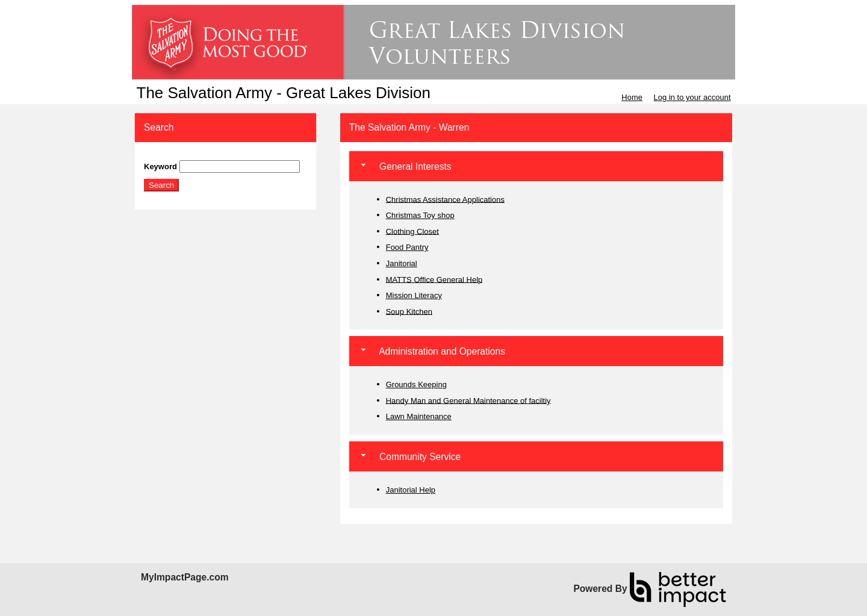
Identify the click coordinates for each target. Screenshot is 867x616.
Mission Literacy (414, 295)
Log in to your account (692, 97)
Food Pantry (407, 247)
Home (632, 97)
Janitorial (402, 263)
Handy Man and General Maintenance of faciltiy (468, 400)
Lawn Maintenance (419, 416)
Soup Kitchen (409, 311)
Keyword (160, 166)
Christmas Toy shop (420, 215)
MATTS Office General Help (434, 279)
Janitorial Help (411, 490)
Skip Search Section (179, 156)
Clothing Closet (412, 231)
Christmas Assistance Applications (445, 199)
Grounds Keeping (416, 384)
